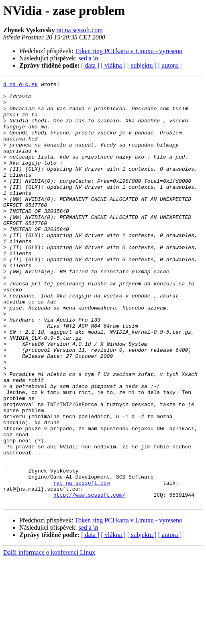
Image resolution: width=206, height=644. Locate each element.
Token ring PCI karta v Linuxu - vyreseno (128, 51)
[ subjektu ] (142, 65)
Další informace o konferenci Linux (49, 637)
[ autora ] (170, 65)
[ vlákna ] (113, 65)
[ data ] (90, 65)
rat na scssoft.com (80, 30)
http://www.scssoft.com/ (89, 578)
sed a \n (89, 58)
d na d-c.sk (20, 85)
